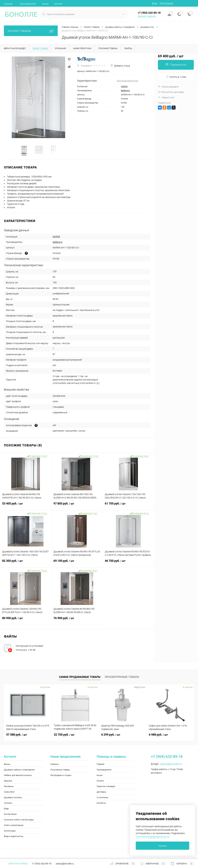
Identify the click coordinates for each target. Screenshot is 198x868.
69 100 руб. (77, 563)
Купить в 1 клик (176, 77)
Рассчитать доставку (171, 92)
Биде (6, 809)
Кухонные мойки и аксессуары (19, 820)
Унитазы (8, 803)
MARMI (124, 86)
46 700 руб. (128, 563)
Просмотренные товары (122, 677)
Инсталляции (10, 814)
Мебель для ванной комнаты (18, 776)
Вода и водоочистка (14, 837)
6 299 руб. (111, 735)
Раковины (9, 787)
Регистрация (166, 3)
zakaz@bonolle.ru (171, 764)
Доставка (101, 792)
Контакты (101, 803)
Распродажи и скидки (61, 776)
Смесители (9, 792)
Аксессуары (10, 831)
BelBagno (125, 91)
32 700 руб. (64, 735)
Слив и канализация (14, 825)
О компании (102, 798)
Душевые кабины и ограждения (19, 770)
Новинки (55, 764)
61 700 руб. (128, 506)
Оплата (58, 4)
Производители (28, 4)
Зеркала (8, 781)
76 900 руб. (77, 620)
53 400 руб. (26, 506)
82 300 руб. (26, 563)
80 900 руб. (26, 620)
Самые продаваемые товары (80, 677)
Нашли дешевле (168, 87)
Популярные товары (60, 770)
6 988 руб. (158, 735)
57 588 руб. (17, 735)
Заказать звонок (147, 16)
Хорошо (162, 846)
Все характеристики (128, 81)
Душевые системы (13, 798)
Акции (45, 4)
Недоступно (166, 97)
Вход (154, 3)
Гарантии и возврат (106, 787)
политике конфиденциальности (153, 837)
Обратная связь (16, 864)
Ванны (7, 764)
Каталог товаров (31, 31)
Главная (8, 4)
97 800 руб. (77, 506)
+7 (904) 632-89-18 (42, 864)
